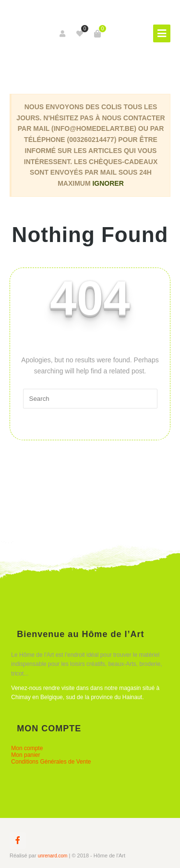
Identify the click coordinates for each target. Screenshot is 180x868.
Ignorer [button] (108, 183)
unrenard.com (53, 856)
